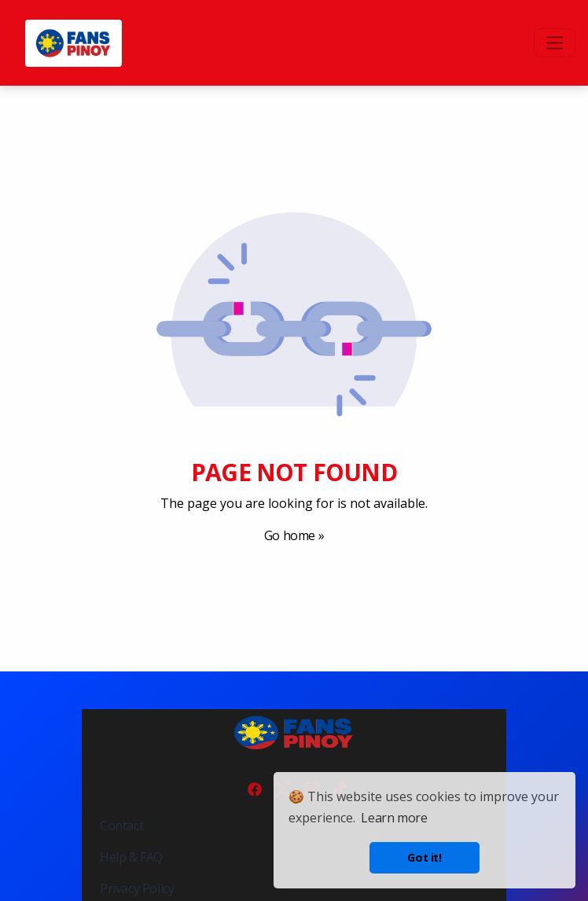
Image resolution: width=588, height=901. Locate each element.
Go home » (294, 535)
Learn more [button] (394, 818)
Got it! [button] (424, 857)
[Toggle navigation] (555, 43)
